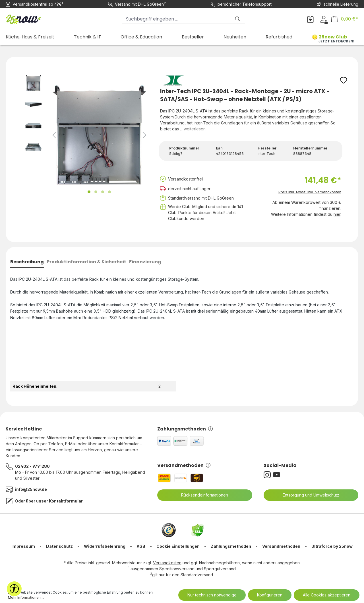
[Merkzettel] (310, 19)
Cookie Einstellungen (178, 546)
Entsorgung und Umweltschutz (307, 495)
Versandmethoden (184, 465)
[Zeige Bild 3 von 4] (103, 192)
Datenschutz (59, 546)
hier (337, 214)
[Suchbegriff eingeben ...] (176, 19)
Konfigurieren (270, 595)
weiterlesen (195, 129)
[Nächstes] (144, 135)
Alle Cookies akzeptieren (327, 595)
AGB (141, 546)
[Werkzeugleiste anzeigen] (14, 589)
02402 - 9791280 (32, 466)
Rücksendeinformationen (201, 495)
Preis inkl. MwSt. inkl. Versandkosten (310, 192)
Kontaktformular (66, 501)
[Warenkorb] (345, 19)
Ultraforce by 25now (332, 546)
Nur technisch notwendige (212, 595)
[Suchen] (238, 19)
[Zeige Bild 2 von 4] (96, 192)
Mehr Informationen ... (26, 597)
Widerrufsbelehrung (105, 546)
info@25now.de (31, 489)
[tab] (27, 262)
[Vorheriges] (54, 135)
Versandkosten (167, 563)
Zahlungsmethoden (185, 429)
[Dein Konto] (324, 19)
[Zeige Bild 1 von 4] (89, 192)
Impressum (23, 546)
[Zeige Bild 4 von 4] (109, 192)
